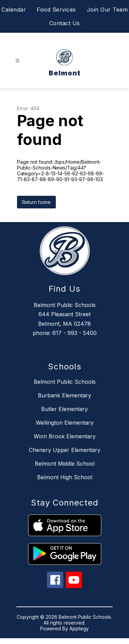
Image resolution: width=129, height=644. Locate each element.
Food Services (56, 10)
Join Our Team (107, 10)
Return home (36, 202)
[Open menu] (18, 61)
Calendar (14, 10)
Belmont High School (65, 477)
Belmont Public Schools (65, 382)
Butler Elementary (64, 409)
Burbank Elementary (64, 395)
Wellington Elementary (65, 423)
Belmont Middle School (65, 464)
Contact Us (65, 23)
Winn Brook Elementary (65, 436)
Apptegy (79, 628)
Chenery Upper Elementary (65, 450)
